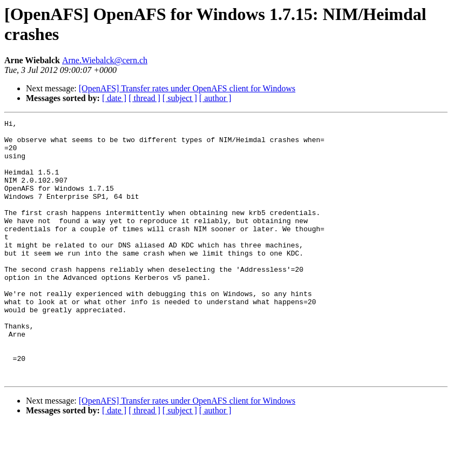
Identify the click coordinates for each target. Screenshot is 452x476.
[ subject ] (180, 98)
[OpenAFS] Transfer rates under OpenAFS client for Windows (187, 88)
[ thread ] (144, 98)
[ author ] (215, 98)
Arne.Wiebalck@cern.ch (105, 60)
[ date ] (114, 98)
